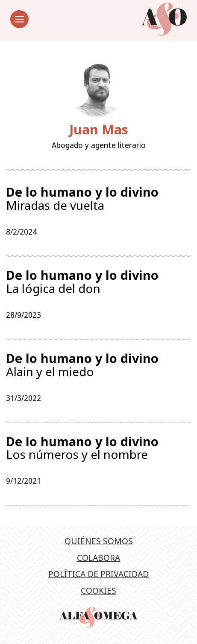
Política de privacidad (98, 577)
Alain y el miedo (98, 367)
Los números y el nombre (98, 451)
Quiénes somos (99, 544)
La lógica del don (98, 283)
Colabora (98, 561)
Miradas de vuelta (98, 199)
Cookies (98, 594)
